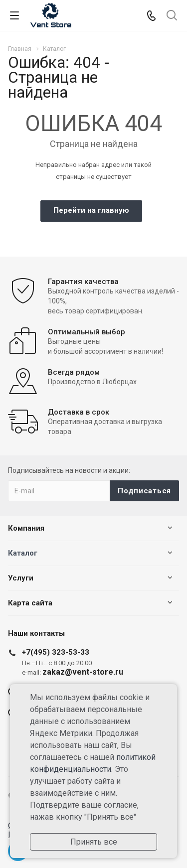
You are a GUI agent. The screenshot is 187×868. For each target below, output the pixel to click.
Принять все (94, 842)
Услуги (21, 578)
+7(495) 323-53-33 (56, 652)
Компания (26, 528)
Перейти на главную (91, 210)
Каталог (23, 553)
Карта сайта (30, 603)
